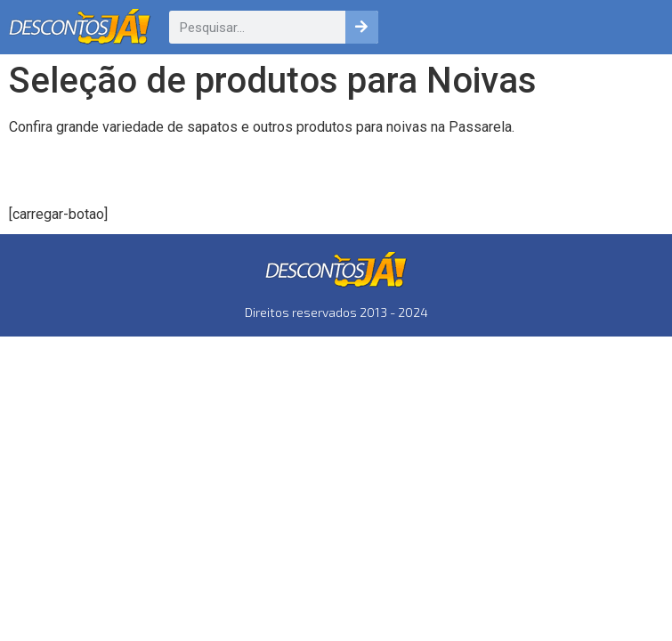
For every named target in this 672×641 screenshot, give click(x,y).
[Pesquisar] (362, 27)
